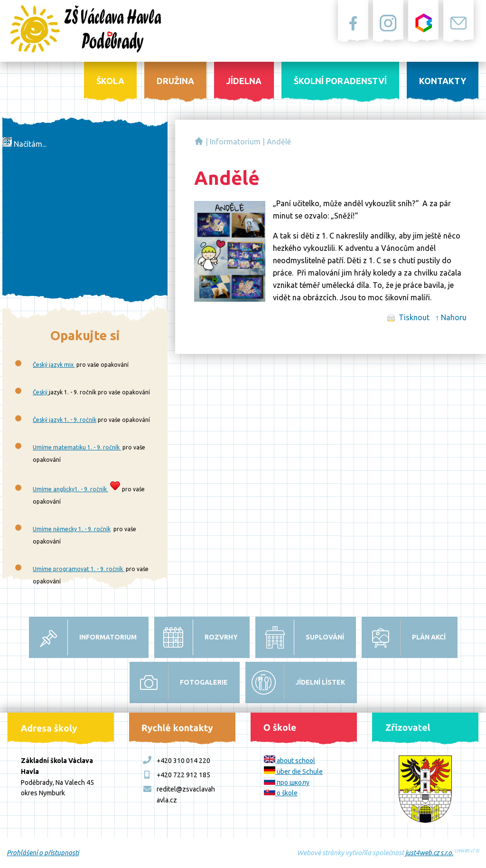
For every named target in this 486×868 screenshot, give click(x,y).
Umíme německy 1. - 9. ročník (72, 529)
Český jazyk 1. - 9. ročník (65, 420)
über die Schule (293, 772)
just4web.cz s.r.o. (429, 853)
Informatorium (235, 142)
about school (290, 761)
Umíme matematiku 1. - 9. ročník (77, 447)
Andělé (279, 142)
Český (41, 392)
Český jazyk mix (54, 365)
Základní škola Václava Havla (199, 141)
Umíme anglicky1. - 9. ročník (70, 489)
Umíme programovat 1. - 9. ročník (79, 569)
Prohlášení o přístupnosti (43, 853)
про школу (287, 782)
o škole (281, 793)
